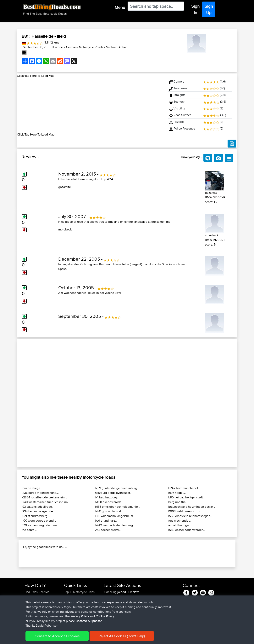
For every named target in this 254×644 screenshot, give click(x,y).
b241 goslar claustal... (109, 511)
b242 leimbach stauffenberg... (115, 525)
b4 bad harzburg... (107, 497)
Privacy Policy (80, 616)
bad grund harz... (106, 521)
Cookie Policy (105, 616)
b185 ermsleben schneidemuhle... (118, 507)
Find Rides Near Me (37, 592)
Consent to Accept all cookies (57, 636)
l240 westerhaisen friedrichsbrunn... (46, 502)
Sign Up (209, 9)
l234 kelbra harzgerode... (38, 511)
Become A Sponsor (89, 621)
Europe (58, 47)
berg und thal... (178, 502)
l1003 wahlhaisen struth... (185, 511)
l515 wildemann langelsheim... (115, 516)
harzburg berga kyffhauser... (114, 493)
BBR (129, 592)
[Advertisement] (90, 105)
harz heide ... (177, 493)
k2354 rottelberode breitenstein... (44, 497)
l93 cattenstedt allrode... (38, 507)
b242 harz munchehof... (184, 488)
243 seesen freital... (108, 530)
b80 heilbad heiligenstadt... (187, 497)
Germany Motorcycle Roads (85, 47)
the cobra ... (30, 530)
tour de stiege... (32, 488)
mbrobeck (65, 229)
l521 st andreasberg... (36, 516)
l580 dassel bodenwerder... (187, 530)
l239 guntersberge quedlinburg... (117, 488)
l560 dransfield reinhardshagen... (190, 516)
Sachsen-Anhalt (117, 47)
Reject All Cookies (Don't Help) (122, 636)
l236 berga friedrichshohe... (40, 493)
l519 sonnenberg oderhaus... (41, 525)
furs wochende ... (180, 521)
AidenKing (110, 592)
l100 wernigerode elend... (39, 521)
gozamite (65, 187)
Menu (120, 7)
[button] (33, 403)
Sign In (195, 9)
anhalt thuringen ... (181, 525)
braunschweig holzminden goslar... (192, 507)
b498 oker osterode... (109, 502)
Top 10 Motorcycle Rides (79, 592)
